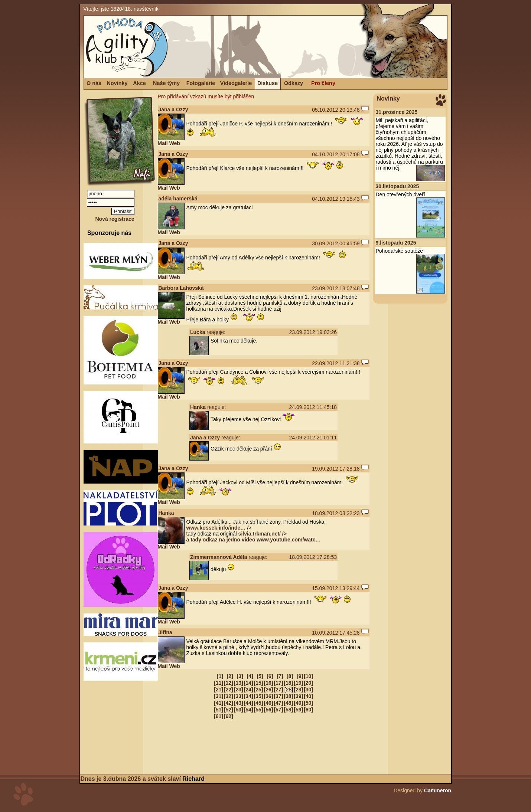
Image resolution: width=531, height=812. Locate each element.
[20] (308, 683)
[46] (269, 703)
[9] (300, 676)
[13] (239, 683)
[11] (219, 683)
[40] (308, 696)
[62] (229, 716)
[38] (288, 696)
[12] (229, 683)
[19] (298, 683)
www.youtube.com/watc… (289, 540)
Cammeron (438, 790)
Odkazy (294, 83)
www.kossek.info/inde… (216, 528)
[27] (278, 690)
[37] (278, 696)
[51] (219, 710)
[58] (288, 710)
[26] (269, 690)
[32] (229, 696)
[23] (239, 690)
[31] (219, 696)
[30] (308, 690)
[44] (249, 703)
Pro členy (323, 83)
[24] (249, 690)
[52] (229, 710)
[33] (239, 696)
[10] (308, 676)
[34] (249, 696)
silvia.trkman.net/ (237, 537)
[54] (249, 710)
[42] (229, 703)
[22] (229, 690)
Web (175, 143)
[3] (240, 676)
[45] (259, 703)
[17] (278, 683)
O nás (94, 83)
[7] (280, 676)
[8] (290, 676)
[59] (298, 710)
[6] (270, 676)
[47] (278, 703)
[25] (259, 690)
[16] (269, 683)
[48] (288, 703)
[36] (269, 696)
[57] (278, 710)
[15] (259, 683)
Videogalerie (236, 83)
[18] (288, 683)
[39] (298, 696)
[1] (220, 676)
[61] (219, 716)
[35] (259, 696)
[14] (249, 683)
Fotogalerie (201, 83)
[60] (308, 710)
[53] (239, 710)
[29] (298, 690)
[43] (239, 703)
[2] (230, 676)
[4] (250, 676)
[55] (259, 710)
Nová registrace (115, 219)
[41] (219, 703)
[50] (308, 703)
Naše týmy (166, 83)
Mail (163, 143)
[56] (269, 710)
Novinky (117, 83)
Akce (139, 83)
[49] (298, 703)
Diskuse (268, 83)
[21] (219, 690)
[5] (260, 676)
